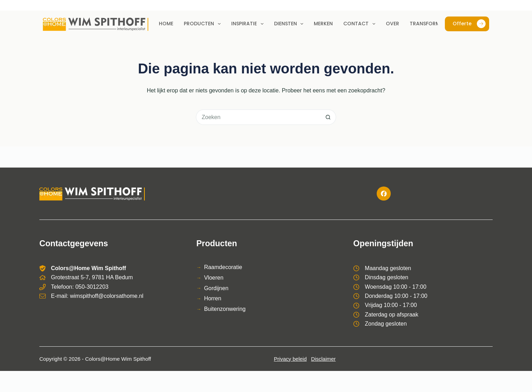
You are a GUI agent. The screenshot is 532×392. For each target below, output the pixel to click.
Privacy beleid (290, 359)
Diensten (290, 24)
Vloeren (214, 278)
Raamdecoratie (223, 267)
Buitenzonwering (225, 309)
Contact (361, 24)
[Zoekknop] (328, 117)
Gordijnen (216, 288)
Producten (204, 24)
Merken (323, 24)
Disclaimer (323, 359)
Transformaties (432, 24)
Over (392, 24)
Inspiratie (249, 24)
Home (166, 24)
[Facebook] (384, 194)
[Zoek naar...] (258, 117)
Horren (213, 298)
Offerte (469, 24)
